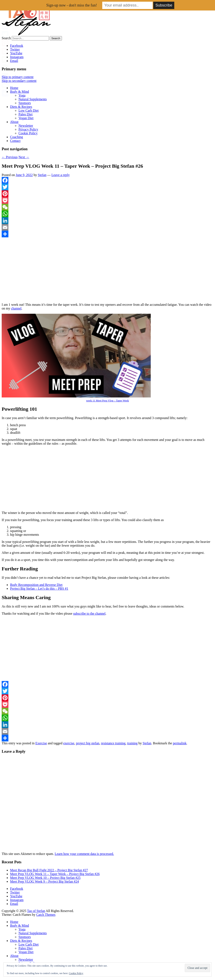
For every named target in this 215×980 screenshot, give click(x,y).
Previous (10, 157)
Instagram (17, 57)
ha (14, 308)
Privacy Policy (28, 129)
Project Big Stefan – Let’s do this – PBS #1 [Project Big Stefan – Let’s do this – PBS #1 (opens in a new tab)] (39, 589)
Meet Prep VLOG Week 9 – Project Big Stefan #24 (44, 881)
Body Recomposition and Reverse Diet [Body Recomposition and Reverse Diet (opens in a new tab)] (36, 585)
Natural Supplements (33, 99)
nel (20, 308)
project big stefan (88, 743)
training (132, 743)
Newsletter (26, 126)
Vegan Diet (26, 118)
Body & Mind (20, 92)
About (14, 122)
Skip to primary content (18, 77)
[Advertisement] (107, 270)
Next (24, 157)
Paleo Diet (26, 114)
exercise (69, 743)
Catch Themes (46, 915)
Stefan (42, 175)
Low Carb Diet (29, 110)
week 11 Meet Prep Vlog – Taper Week (107, 400)
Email (14, 61)
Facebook (17, 46)
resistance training (113, 743)
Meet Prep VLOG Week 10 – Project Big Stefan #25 (45, 878)
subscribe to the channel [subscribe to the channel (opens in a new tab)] (89, 613)
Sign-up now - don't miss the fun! (72, 5)
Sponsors (25, 103)
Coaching (16, 137)
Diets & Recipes (21, 107)
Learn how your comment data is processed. (84, 854)
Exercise (41, 743)
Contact (15, 141)
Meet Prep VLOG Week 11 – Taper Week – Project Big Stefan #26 (55, 874)
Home (14, 88)
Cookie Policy (28, 133)
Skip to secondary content (19, 81)
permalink (180, 743)
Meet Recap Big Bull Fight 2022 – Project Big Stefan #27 (49, 870)
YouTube (16, 53)
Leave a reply (61, 175)
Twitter (15, 49)
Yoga (22, 95)
